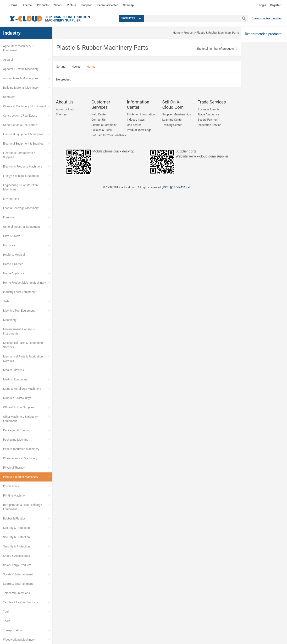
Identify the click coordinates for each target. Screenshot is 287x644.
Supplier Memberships (177, 114)
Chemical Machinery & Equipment (25, 106)
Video (58, 5)
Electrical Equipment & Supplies (23, 134)
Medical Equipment (15, 379)
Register (275, 5)
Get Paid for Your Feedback (109, 135)
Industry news (136, 120)
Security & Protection (17, 528)
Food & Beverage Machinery (21, 208)
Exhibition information (141, 114)
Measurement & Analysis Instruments (19, 331)
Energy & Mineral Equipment (21, 176)
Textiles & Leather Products (21, 602)
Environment (11, 199)
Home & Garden (13, 264)
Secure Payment (208, 120)
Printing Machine (14, 496)
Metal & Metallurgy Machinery (22, 389)
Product (188, 33)
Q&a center (134, 125)
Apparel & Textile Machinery (21, 69)
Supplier (87, 5)
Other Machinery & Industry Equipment (20, 419)
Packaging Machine (16, 440)
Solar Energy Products (17, 565)
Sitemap (128, 5)
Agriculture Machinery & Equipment (18, 48)
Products (43, 5)
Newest (76, 67)
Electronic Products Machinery (23, 167)
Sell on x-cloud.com (173, 105)
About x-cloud (65, 109)
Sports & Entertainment (18, 574)
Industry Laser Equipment (19, 292)
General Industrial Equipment (22, 227)
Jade (6, 301)
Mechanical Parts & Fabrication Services (23, 345)
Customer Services (101, 105)
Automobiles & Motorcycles (21, 78)
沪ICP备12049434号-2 (176, 187)
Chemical (9, 97)
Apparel (8, 60)
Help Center (99, 114)
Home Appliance (14, 273)
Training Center (172, 125)
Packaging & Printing (16, 430)
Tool (6, 612)
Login (262, 5)
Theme (27, 5)
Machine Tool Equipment (19, 311)
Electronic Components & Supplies (19, 155)
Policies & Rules (102, 130)
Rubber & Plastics (14, 519)
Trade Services (212, 102)
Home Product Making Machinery (24, 283)
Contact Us (98, 120)
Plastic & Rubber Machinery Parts (218, 33)
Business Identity (209, 109)
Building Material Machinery (21, 88)
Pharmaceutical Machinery (20, 458)
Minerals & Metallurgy (17, 398)
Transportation (13, 630)
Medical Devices (14, 370)
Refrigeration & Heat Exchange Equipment (22, 507)
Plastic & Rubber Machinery (21, 477)
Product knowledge (139, 130)
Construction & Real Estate (20, 116)
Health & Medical (14, 255)
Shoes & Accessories (17, 556)
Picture (72, 5)
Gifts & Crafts (12, 236)
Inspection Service (210, 125)
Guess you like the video (267, 18)
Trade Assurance (209, 114)
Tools (7, 621)
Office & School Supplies (19, 407)
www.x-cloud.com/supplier (208, 156)
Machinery (10, 320)
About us (65, 102)
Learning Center (172, 120)
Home (13, 5)
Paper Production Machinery (21, 449)
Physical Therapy (14, 468)
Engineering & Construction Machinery (20, 187)
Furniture (9, 217)
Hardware (9, 245)
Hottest (92, 67)
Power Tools (11, 486)
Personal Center (108, 5)
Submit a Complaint (104, 125)
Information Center (138, 105)
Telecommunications (17, 593)
